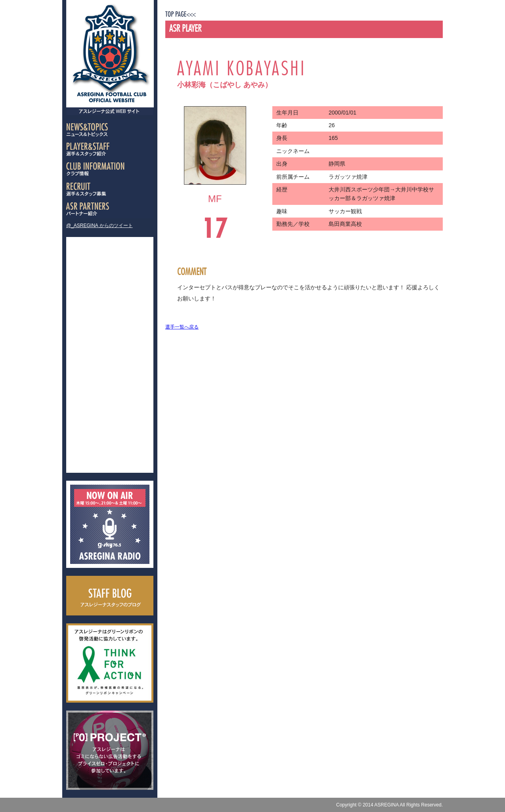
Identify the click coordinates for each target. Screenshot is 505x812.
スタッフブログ (110, 596)
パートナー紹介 (110, 208)
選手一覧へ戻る (182, 327)
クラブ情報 (110, 169)
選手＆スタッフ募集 (110, 189)
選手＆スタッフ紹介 (110, 149)
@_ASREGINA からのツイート (99, 225)
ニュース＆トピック (110, 129)
